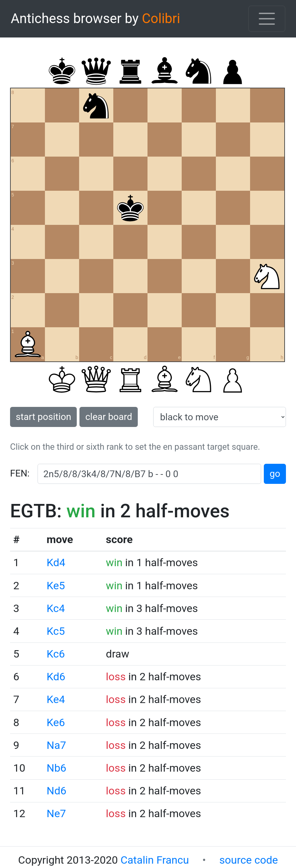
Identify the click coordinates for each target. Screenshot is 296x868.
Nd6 (56, 791)
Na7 (56, 745)
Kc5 (56, 631)
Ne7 (56, 813)
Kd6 (56, 677)
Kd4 (56, 562)
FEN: (20, 473)
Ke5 (56, 586)
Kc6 (56, 654)
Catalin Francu (155, 860)
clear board (109, 417)
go (275, 474)
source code (249, 860)
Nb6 (56, 768)
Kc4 (56, 608)
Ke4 (56, 699)
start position (43, 417)
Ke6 (56, 722)
